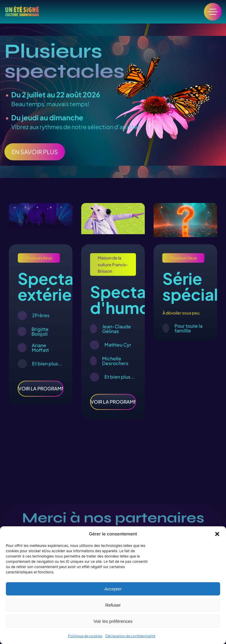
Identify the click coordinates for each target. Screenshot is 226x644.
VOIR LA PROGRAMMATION (41, 388)
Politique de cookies (85, 636)
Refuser (113, 605)
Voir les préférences (113, 621)
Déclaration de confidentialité (130, 636)
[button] (217, 534)
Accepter (113, 589)
